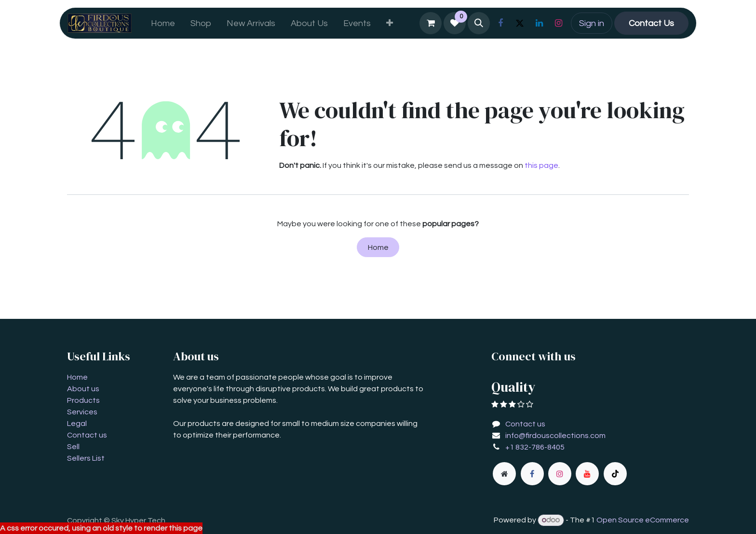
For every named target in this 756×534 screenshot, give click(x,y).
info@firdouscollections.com (555, 436)
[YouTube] (587, 474)
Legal (77, 424)
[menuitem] (163, 23)
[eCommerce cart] (431, 23)
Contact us (87, 435)
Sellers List (86, 458)
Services (82, 412)
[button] (479, 23)
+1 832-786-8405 (535, 447)
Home (378, 247)
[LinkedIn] (539, 23)
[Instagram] (558, 23)
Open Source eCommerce (643, 520)
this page (541, 165)
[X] (520, 23)
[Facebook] (500, 23)
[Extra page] (504, 474)
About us (83, 389)
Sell (73, 447)
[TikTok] (615, 474)
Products (83, 400)
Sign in (592, 23)
